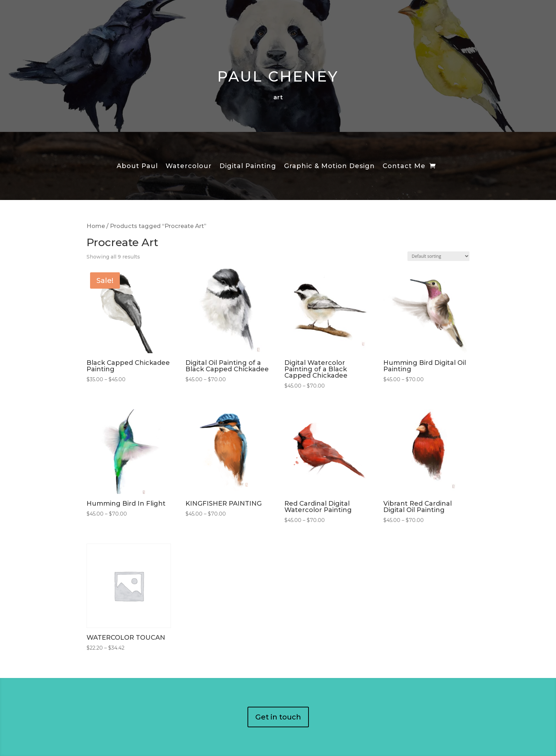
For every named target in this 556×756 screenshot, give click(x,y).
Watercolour (189, 167)
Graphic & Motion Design (329, 167)
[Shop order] (438, 256)
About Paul (137, 167)
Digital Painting (248, 167)
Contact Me (404, 167)
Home (96, 226)
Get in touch (278, 717)
